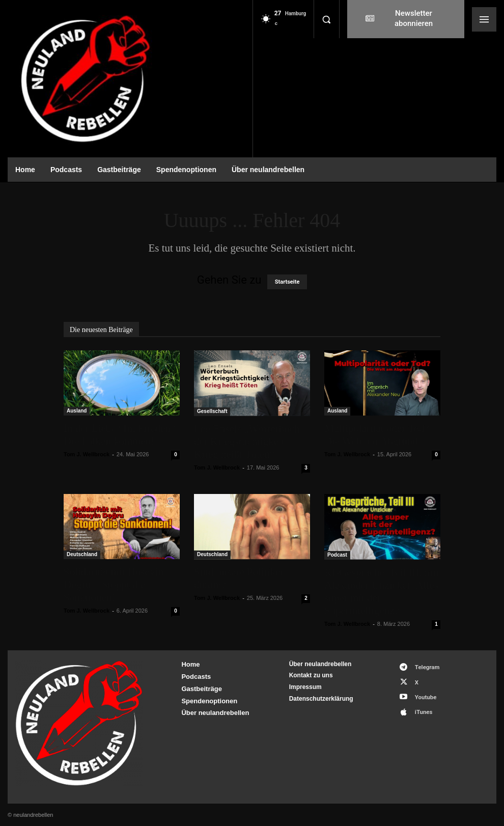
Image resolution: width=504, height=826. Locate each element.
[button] (326, 19)
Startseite (287, 282)
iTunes (421, 707)
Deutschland (82, 554)
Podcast (337, 555)
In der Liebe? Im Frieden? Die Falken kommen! (119, 435)
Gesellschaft (212, 411)
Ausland (77, 411)
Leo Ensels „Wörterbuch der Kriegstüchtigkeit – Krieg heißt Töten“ (247, 442)
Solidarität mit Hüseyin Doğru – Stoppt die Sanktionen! (114, 585)
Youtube (423, 693)
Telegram (424, 666)
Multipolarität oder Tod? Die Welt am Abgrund (377, 435)
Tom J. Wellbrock (87, 454)
